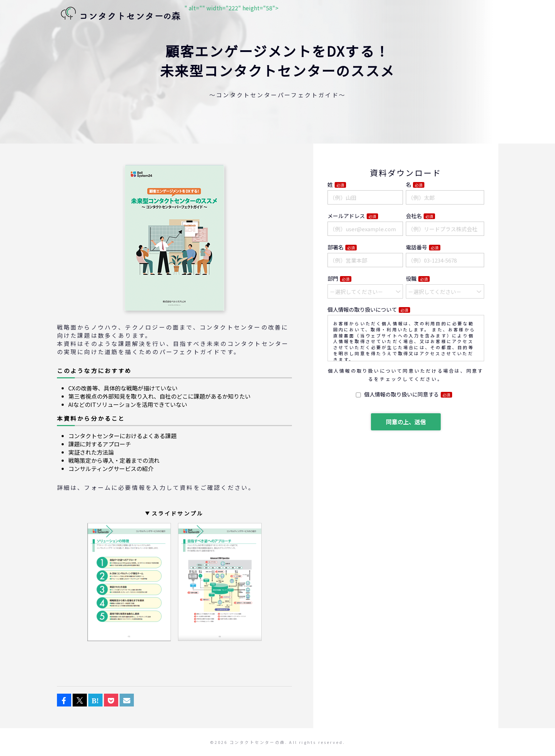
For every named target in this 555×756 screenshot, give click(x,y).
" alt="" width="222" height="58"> (168, 14)
